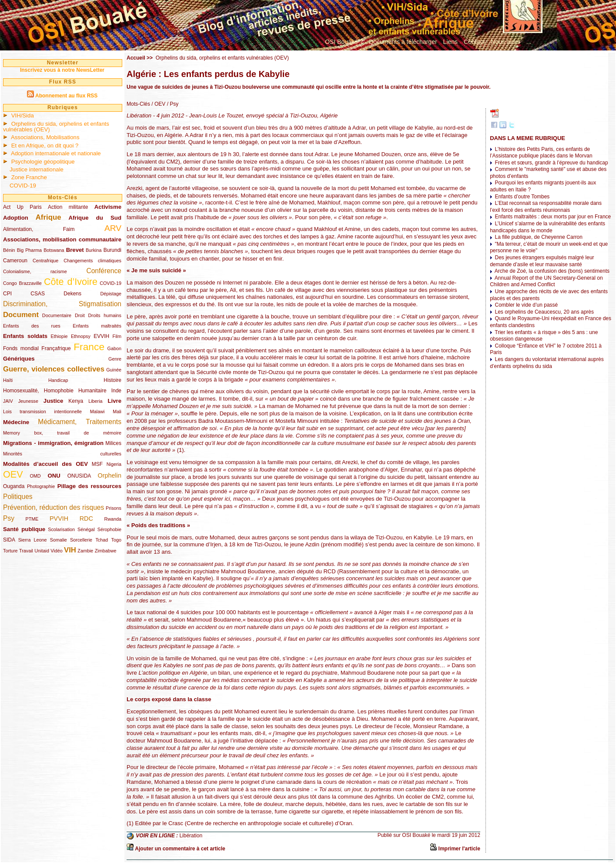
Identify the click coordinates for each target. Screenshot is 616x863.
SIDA (9, 540)
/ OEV (158, 104)
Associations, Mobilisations (45, 137)
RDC (86, 518)
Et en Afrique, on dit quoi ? (45, 146)
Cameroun (15, 261)
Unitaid (42, 551)
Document (21, 315)
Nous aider (506, 42)
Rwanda (113, 519)
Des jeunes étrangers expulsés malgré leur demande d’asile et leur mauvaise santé (542, 261)
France (89, 347)
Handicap (58, 380)
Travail (26, 551)
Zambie (85, 551)
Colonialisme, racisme (35, 271)
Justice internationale (37, 169)
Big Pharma (29, 250)
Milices (113, 443)
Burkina (94, 250)
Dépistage (111, 294)
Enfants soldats (25, 336)
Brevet (75, 250)
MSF (97, 464)
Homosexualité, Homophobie (38, 391)
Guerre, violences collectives (54, 369)
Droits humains (105, 315)
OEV (13, 474)
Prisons (114, 508)
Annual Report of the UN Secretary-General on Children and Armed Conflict (546, 281)
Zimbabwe (106, 551)
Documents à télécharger (403, 42)
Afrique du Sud (95, 218)
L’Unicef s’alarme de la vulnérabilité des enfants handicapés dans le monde (547, 227)
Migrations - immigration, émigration (53, 443)
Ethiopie (59, 336)
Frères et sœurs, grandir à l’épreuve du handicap (552, 163)
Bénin (9, 250)
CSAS (38, 294)
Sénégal (86, 529)
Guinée (114, 370)
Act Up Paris (22, 207)
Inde (116, 391)
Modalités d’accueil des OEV (45, 464)
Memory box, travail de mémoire (62, 433)
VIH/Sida (23, 115)
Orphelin (110, 475)
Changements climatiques (92, 261)
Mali (117, 411)
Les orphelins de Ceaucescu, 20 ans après (544, 312)
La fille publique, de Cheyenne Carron (539, 237)
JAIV (8, 401)
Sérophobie (109, 529)
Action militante (68, 207)
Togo (116, 540)
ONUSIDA (79, 476)
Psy (9, 518)
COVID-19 (23, 186)
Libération (191, 836)
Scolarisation (61, 529)
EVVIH (101, 336)
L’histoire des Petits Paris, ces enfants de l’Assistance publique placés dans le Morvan (541, 153)
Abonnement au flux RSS (66, 96)
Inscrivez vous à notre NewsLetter (62, 70)
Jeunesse (28, 401)
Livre (114, 401)
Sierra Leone (33, 540)
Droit (80, 315)
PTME (32, 519)
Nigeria (114, 464)
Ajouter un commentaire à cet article (180, 849)
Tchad (102, 540)
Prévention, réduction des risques (54, 507)
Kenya (76, 401)
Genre (115, 359)
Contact (474, 42)
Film (117, 336)
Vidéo (56, 551)
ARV (113, 228)
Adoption (16, 218)
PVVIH (59, 518)
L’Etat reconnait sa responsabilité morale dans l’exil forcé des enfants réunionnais (546, 207)
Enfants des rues (32, 326)
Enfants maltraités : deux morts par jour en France (553, 217)
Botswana (54, 250)
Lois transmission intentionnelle (42, 411)
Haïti (8, 380)
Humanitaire (92, 391)
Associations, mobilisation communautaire (62, 239)
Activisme (108, 207)
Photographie (41, 486)
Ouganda (14, 486)
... (529, 42)
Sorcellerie (81, 540)
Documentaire (57, 315)
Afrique (49, 217)
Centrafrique (45, 261)
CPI (7, 294)
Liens (450, 42)
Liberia (95, 401)
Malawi (97, 411)
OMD (35, 476)
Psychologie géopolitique (43, 162)
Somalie (59, 540)
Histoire (112, 380)
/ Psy (172, 104)
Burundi (112, 250)
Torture (10, 551)
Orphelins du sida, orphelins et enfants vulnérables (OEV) (56, 127)
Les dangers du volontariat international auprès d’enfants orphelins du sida (547, 363)
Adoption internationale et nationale (56, 153)
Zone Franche (29, 177)
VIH (70, 550)
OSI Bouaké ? (344, 42)
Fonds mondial (21, 348)
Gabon (114, 348)
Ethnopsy (81, 336)
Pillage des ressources (89, 486)
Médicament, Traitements (80, 422)
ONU (54, 476)
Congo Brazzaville (22, 283)
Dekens (72, 294)
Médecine (16, 422)
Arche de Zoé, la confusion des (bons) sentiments (552, 271)
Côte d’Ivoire (71, 282)
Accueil (136, 58)
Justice (53, 401)
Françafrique (56, 348)
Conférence (104, 271)
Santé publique (24, 529)
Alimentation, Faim (39, 229)
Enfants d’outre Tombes (522, 197)
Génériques (19, 359)
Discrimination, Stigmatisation (62, 304)
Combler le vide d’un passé (527, 305)
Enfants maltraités (97, 326)
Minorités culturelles (62, 454)
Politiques (18, 497)
